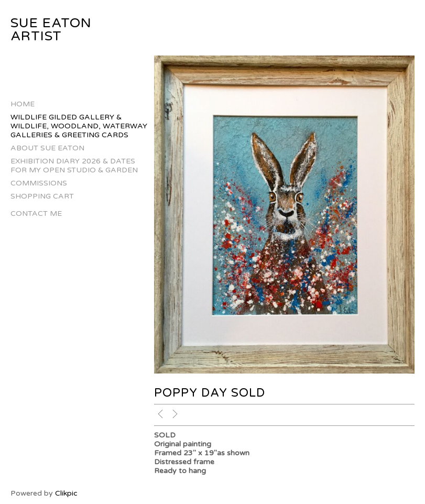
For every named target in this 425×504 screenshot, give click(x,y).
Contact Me (36, 213)
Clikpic (66, 493)
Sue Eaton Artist (51, 30)
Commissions (39, 183)
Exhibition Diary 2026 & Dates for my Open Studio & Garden (74, 166)
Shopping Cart (42, 196)
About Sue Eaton (47, 148)
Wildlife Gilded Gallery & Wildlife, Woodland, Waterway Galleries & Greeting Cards (79, 126)
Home (23, 104)
